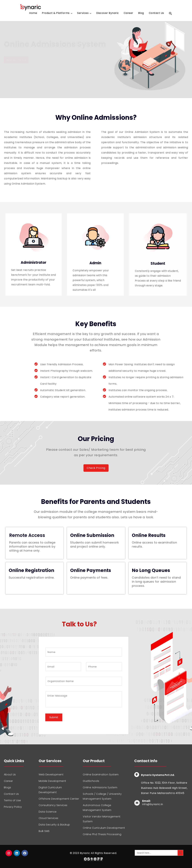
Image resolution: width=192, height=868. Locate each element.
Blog (141, 13)
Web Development (51, 775)
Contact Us (156, 13)
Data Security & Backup (54, 825)
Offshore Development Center (59, 799)
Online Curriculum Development (104, 828)
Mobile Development (52, 781)
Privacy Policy (13, 807)
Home (33, 13)
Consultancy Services (53, 805)
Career (129, 13)
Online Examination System (101, 775)
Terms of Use (12, 800)
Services (83, 13)
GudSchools (91, 781)
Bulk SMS (44, 831)
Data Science (48, 812)
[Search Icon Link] (170, 14)
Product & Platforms (56, 13)
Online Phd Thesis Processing (102, 834)
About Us (10, 775)
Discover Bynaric (108, 13)
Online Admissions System (100, 787)
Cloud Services (49, 818)
